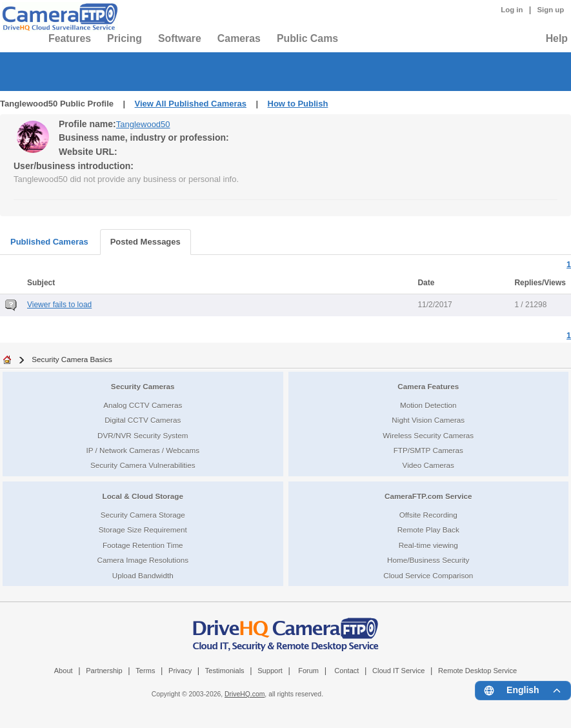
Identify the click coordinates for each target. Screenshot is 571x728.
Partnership (104, 671)
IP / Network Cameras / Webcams (143, 450)
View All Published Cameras (191, 104)
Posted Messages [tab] (145, 242)
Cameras (239, 38)
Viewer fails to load (59, 305)
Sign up (550, 10)
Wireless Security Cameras (428, 435)
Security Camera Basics (72, 359)
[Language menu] (523, 691)
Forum (308, 671)
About (64, 671)
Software (180, 38)
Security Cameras (143, 386)
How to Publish (298, 104)
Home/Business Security (428, 560)
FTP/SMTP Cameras (428, 450)
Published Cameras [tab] (49, 242)
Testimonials (225, 671)
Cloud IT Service (398, 671)
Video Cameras (428, 465)
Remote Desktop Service (477, 671)
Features (70, 38)
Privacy (180, 671)
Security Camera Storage (143, 515)
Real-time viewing (428, 545)
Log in (512, 10)
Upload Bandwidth (143, 575)
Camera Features (428, 386)
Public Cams (307, 38)
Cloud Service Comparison (428, 575)
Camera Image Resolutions (143, 560)
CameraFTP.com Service (428, 496)
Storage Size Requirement (143, 530)
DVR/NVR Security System (143, 435)
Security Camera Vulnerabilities (143, 465)
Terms (145, 671)
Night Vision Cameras (428, 420)
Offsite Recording (428, 515)
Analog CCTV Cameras (143, 405)
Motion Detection (428, 405)
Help (557, 38)
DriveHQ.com (245, 694)
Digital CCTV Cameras (143, 420)
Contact (346, 671)
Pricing (125, 38)
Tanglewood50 (143, 124)
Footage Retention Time (143, 545)
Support (270, 671)
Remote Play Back (428, 530)
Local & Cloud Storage (143, 496)
